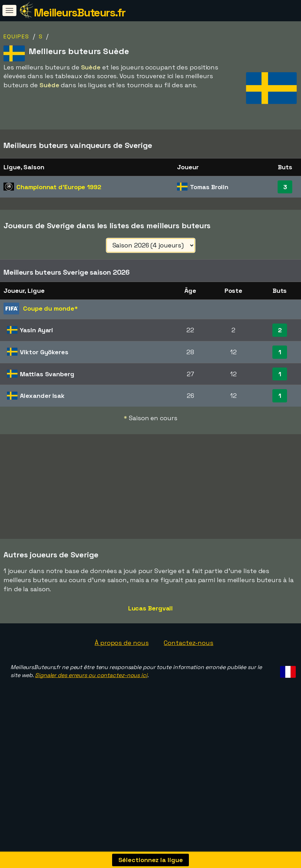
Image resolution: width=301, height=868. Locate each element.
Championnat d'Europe (59, 187)
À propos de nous (122, 648)
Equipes (16, 36)
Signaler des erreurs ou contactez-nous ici (91, 680)
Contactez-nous (189, 648)
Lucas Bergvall (151, 613)
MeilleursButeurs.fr (80, 13)
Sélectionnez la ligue (151, 860)
